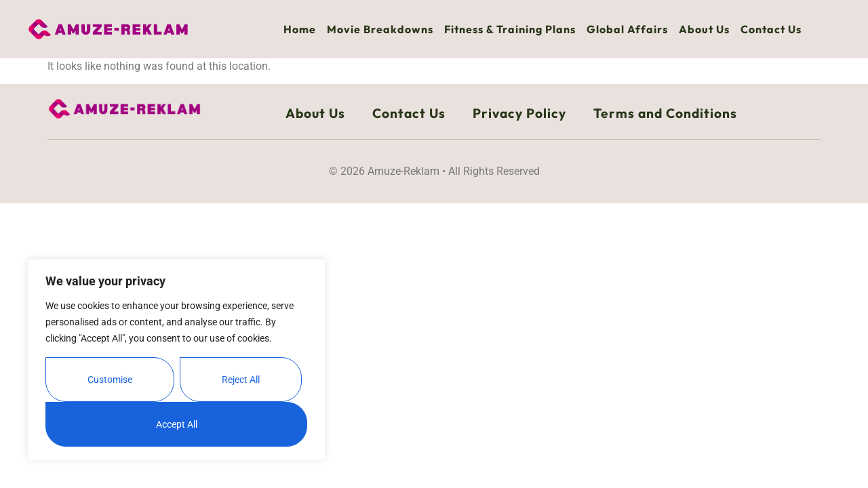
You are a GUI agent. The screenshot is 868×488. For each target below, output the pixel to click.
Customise (110, 380)
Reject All (241, 380)
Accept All (177, 424)
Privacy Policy (519, 113)
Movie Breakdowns (380, 29)
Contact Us (771, 29)
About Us (704, 29)
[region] (176, 360)
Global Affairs (627, 29)
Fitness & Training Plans (510, 29)
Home (300, 29)
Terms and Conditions (665, 113)
